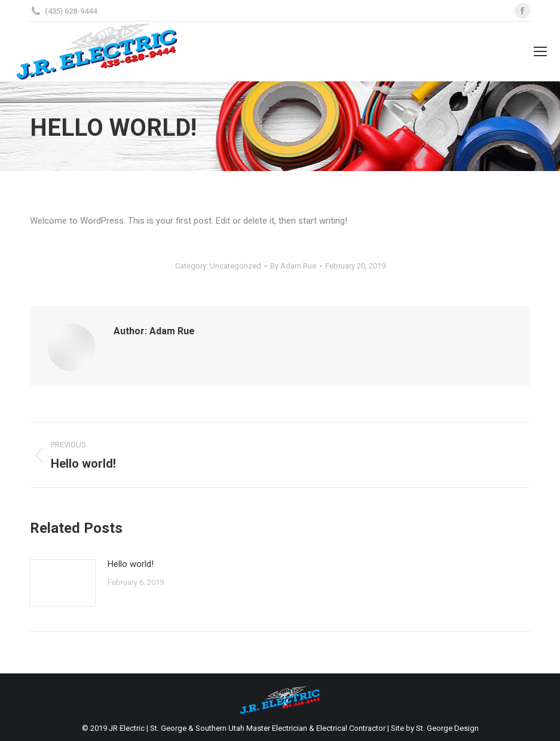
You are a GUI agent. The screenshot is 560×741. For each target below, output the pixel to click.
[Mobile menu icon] (540, 51)
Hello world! (131, 564)
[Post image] (63, 583)
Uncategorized (235, 266)
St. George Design (447, 728)
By (293, 266)
